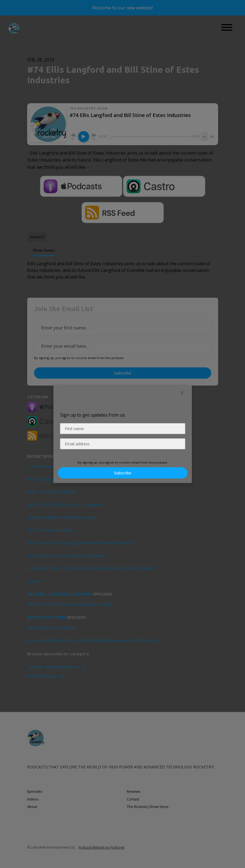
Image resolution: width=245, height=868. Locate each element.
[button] (182, 393)
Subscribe (123, 473)
